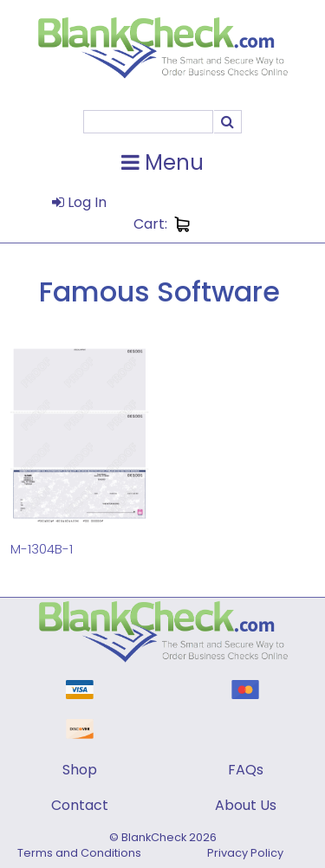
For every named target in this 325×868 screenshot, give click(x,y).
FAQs (246, 770)
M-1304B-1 (42, 549)
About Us (246, 805)
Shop (80, 770)
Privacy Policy (245, 853)
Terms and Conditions (79, 853)
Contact (80, 805)
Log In (79, 202)
